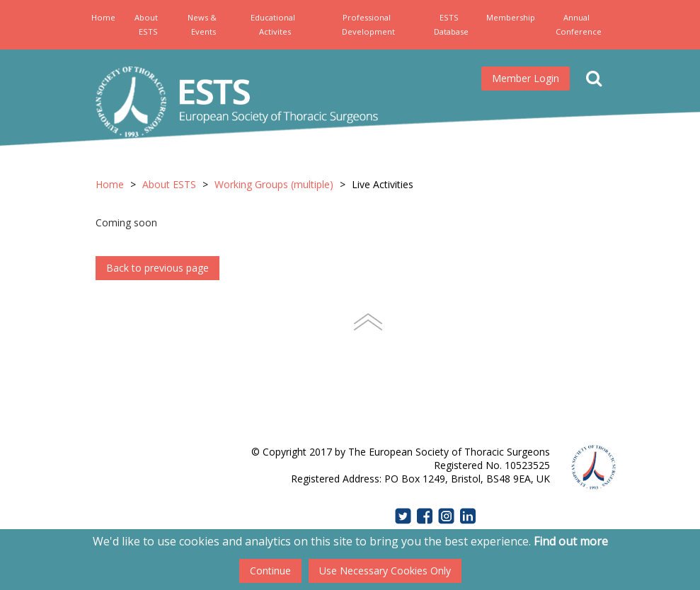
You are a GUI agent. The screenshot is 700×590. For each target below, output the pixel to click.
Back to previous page (157, 268)
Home (103, 17)
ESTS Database (451, 24)
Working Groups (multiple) (274, 184)
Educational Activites (273, 24)
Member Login (526, 78)
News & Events (202, 24)
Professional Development (368, 24)
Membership (511, 17)
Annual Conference (579, 24)
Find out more (571, 541)
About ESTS (146, 24)
